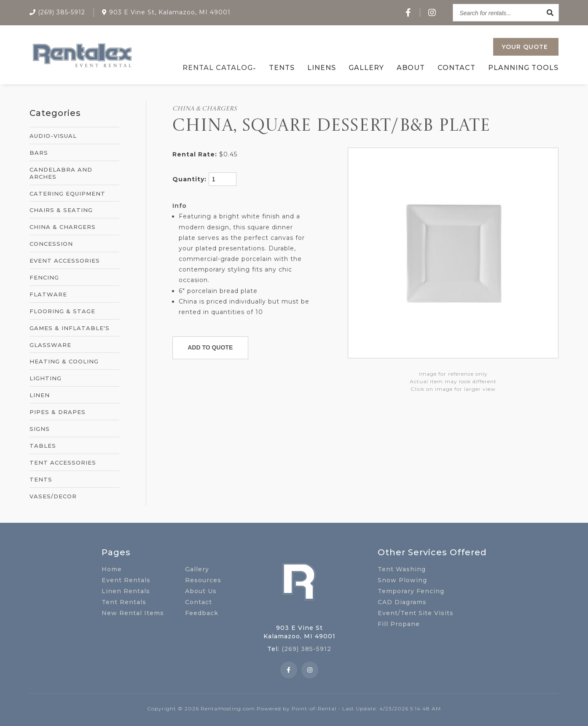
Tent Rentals (124, 602)
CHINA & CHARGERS (63, 227)
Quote (525, 47)
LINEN (40, 395)
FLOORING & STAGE (62, 311)
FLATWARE (48, 294)
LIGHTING (46, 378)
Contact (456, 68)
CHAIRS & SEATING (61, 210)
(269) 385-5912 (306, 649)
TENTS (41, 479)
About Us (201, 591)
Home (112, 569)
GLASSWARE (50, 345)
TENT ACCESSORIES (63, 462)
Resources (203, 580)
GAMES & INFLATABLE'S (70, 328)
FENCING (44, 277)
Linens (322, 68)
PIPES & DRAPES (58, 412)
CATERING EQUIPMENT (67, 194)
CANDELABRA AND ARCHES (61, 173)
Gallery (366, 68)
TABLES (43, 446)
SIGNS (40, 429)
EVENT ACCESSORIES (65, 261)
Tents (282, 68)
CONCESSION (51, 244)
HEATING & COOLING (64, 361)
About (411, 68)
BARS (39, 153)
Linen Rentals (126, 591)
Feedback (202, 613)
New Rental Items (133, 613)
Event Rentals (126, 580)
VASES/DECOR (53, 496)
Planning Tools (523, 68)
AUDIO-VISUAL (53, 136)
